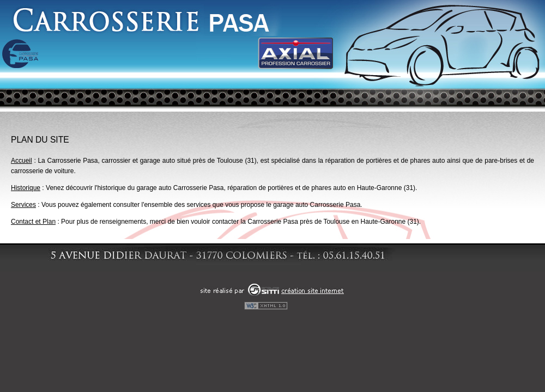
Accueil (22, 161)
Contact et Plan (33, 222)
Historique (26, 188)
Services (23, 205)
